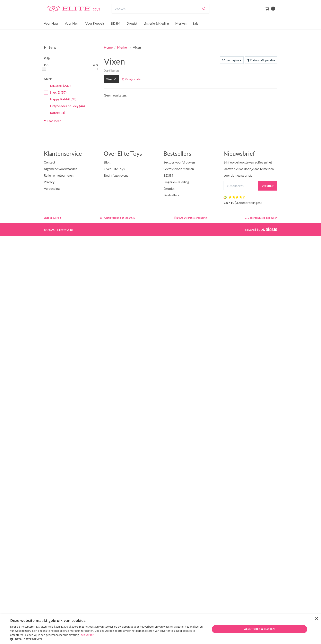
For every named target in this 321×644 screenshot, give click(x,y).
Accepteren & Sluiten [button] (259, 629)
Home (108, 47)
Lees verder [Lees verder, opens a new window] (86, 635)
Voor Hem (72, 31)
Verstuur (268, 186)
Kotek (54, 113)
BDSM (116, 31)
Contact (50, 162)
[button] (107, 639)
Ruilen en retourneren (59, 175)
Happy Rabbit (60, 99)
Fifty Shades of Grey (64, 106)
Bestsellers (171, 195)
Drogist (132, 31)
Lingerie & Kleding (156, 31)
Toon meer (52, 121)
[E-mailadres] (241, 186)
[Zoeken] (204, 17)
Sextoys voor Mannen (179, 169)
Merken (181, 31)
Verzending (52, 188)
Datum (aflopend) (261, 60)
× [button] (316, 619)
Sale (196, 31)
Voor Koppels (95, 31)
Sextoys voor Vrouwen (179, 162)
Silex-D (55, 93)
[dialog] (160, 629)
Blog (107, 162)
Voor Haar (51, 31)
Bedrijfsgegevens (116, 175)
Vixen (111, 79)
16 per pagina (232, 60)
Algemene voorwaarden (60, 169)
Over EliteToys (114, 169)
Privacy (49, 182)
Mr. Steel (57, 86)
